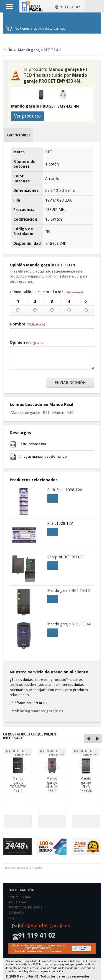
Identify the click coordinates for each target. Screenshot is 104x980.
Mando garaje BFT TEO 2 (69, 590)
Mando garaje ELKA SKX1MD (86, 785)
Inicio (8, 50)
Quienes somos (21, 897)
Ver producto (27, 116)
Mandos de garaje (25, 413)
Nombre (27, 324)
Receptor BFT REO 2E (66, 557)
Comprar (51, 498)
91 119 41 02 (68, 7)
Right (97, 739)
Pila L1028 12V (60, 523)
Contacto (16, 913)
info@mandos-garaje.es (41, 711)
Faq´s (13, 918)
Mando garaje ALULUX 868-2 (52, 785)
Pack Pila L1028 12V (65, 490)
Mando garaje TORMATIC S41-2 (18, 785)
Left (88, 739)
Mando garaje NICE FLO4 (69, 624)
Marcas (58, 413)
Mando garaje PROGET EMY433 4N (45, 106)
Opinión (27, 342)
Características (19, 135)
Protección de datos (25, 908)
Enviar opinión (70, 383)
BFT (46, 413)
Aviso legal (17, 902)
